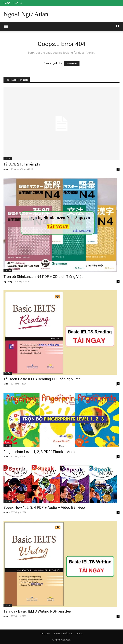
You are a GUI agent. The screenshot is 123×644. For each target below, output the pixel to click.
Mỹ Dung (8, 281)
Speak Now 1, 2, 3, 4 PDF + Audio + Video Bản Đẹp (44, 508)
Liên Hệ (18, 3)
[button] (118, 27)
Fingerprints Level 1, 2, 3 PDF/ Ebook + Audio (40, 452)
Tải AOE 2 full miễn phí (22, 164)
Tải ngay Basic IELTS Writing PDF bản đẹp (37, 611)
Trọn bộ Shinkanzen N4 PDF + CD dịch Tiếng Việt (43, 277)
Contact (80, 634)
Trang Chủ (45, 634)
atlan (6, 169)
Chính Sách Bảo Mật (63, 634)
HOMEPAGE (72, 64)
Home (7, 3)
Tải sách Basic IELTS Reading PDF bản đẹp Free (42, 379)
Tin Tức (8, 158)
